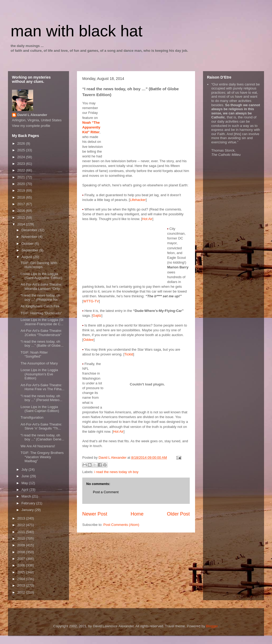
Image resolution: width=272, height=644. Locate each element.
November (30, 237)
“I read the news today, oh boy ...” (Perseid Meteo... (41, 398)
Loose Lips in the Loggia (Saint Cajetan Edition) (40, 409)
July (25, 469)
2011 (22, 532)
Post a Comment (106, 492)
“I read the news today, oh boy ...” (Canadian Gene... (42, 437)
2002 (22, 592)
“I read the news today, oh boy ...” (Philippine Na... (40, 297)
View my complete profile (31, 126)
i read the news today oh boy (116, 472)
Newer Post (95, 514)
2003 (22, 585)
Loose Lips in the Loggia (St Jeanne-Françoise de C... (42, 322)
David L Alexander (32, 115)
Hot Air (147, 219)
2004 (22, 579)
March (27, 496)
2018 (22, 197)
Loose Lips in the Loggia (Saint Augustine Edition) (41, 276)
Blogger (212, 626)
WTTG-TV (91, 301)
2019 (22, 190)
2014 (22, 224)
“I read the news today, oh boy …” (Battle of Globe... (42, 344)
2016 (22, 211)
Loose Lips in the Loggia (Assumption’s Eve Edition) (39, 374)
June (26, 476)
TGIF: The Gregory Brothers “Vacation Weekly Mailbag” (42, 457)
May (25, 483)
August (27, 257)
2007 (22, 559)
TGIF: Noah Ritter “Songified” (34, 355)
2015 (22, 218)
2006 (22, 565)
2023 (22, 164)
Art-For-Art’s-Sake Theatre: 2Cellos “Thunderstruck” (41, 333)
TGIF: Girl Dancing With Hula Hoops (39, 265)
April (25, 490)
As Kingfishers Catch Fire (40, 306)
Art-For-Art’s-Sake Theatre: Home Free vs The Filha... (42, 387)
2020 (22, 184)
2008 (22, 552)
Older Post (178, 514)
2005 (22, 572)
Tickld (129, 354)
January (28, 510)
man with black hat (77, 31)
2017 (22, 204)
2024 (22, 157)
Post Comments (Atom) (121, 525)
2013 (22, 518)
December (30, 230)
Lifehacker (138, 200)
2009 (22, 545)
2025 (22, 150)
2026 (22, 143)
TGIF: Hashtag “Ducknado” (41, 313)
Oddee (88, 340)
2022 (22, 170)
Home (137, 514)
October (28, 244)
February (29, 503)
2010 (22, 538)
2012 (22, 525)
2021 (22, 177)
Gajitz (97, 315)
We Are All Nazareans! (38, 446)
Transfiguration (32, 417)
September (30, 250)
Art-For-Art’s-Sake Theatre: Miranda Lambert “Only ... (42, 287)
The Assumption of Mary (39, 363)
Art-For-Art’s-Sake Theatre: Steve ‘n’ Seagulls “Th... (41, 426)
